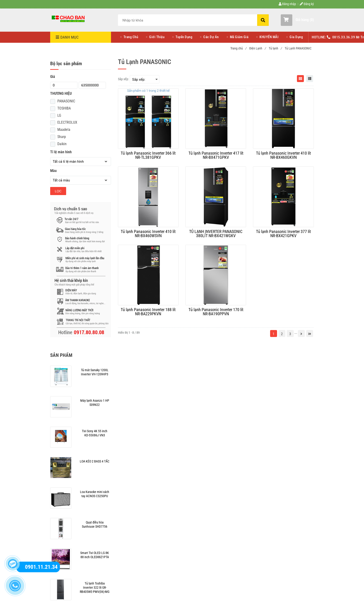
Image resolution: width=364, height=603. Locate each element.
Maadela (64, 130)
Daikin (62, 144)
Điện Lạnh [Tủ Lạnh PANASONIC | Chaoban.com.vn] (258, 48)
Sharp (62, 137)
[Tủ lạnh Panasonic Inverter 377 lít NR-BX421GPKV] (283, 234)
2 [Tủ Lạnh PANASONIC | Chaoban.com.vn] (282, 334)
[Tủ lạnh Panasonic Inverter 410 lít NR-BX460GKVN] (283, 155)
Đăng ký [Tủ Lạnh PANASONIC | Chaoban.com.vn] (307, 4)
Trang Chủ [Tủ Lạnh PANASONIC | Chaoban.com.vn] (131, 37)
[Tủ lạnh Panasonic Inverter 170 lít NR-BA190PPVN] (216, 312)
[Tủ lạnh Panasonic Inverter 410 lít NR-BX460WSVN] (148, 234)
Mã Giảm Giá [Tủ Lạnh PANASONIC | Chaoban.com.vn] (239, 37)
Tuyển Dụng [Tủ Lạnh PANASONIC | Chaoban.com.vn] (184, 37)
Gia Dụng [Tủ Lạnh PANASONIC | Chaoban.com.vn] (296, 37)
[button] (297, 20)
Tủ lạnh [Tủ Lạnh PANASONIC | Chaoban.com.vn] (275, 48)
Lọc (58, 191)
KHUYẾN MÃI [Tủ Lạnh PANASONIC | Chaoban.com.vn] (269, 37)
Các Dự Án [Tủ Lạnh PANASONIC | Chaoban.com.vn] (211, 37)
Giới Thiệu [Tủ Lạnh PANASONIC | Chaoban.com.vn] (157, 37)
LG (59, 115)
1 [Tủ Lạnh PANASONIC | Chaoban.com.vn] (273, 334)
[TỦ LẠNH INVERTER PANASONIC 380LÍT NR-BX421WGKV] (216, 234)
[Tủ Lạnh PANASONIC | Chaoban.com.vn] (69, 18)
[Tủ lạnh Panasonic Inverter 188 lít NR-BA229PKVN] (148, 312)
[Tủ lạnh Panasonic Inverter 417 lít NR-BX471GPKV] (216, 155)
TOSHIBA (64, 108)
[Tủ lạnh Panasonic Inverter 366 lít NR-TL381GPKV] (148, 155)
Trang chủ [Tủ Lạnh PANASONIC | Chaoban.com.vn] (238, 48)
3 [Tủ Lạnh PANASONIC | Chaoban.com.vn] (290, 334)
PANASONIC (66, 101)
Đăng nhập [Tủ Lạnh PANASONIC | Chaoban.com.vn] (287, 4)
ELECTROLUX (67, 122)
